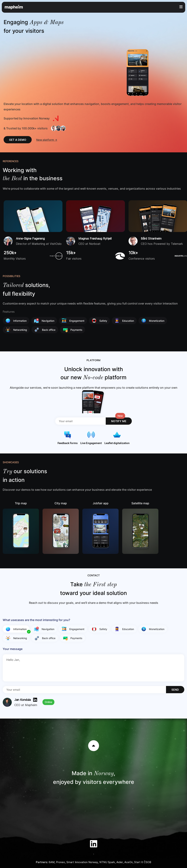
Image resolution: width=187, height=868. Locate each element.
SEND (175, 690)
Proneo (60, 862)
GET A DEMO (18, 140)
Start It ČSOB (143, 862)
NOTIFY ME (119, 421)
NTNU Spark (107, 862)
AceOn (129, 862)
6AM (52, 862)
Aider (120, 862)
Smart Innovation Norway (82, 862)
